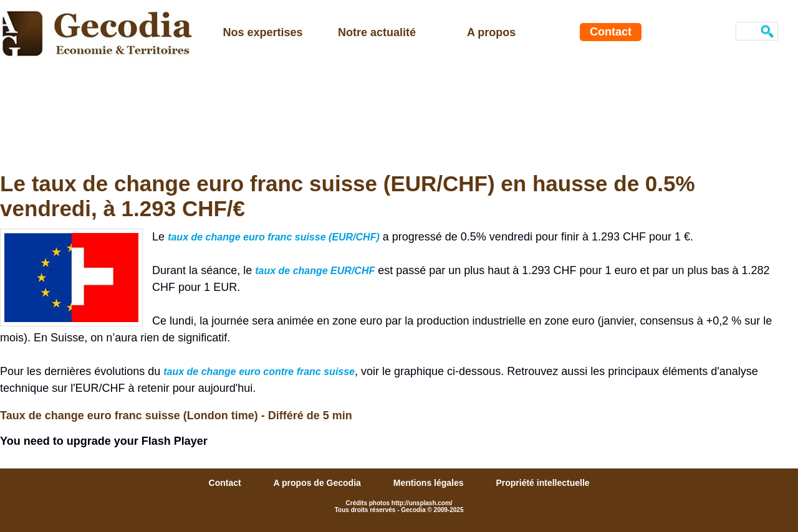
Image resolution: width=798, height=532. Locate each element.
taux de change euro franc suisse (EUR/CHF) (274, 237)
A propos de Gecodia (319, 483)
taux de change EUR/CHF (315, 271)
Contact (611, 32)
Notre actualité (377, 32)
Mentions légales (430, 483)
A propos (491, 32)
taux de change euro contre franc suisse (259, 372)
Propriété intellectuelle (542, 483)
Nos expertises (263, 32)
